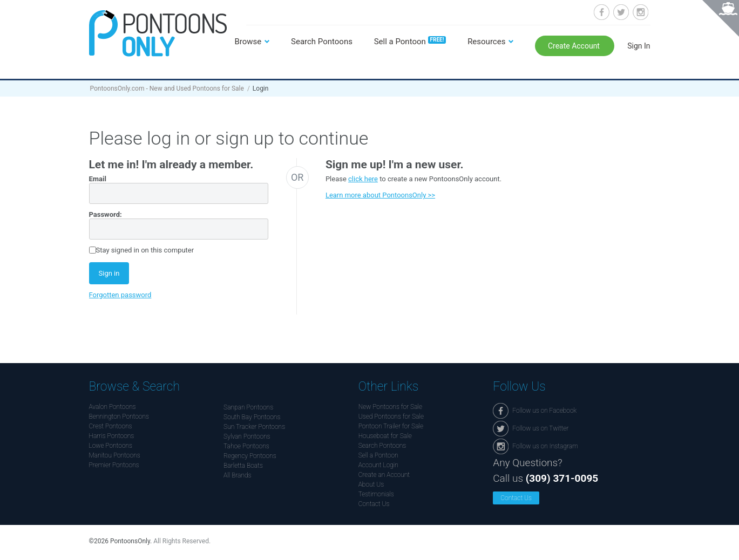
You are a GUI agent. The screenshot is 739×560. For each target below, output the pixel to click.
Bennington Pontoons (119, 416)
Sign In (639, 46)
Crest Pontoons (111, 426)
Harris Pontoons (112, 436)
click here (363, 179)
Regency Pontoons (250, 456)
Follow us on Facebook (602, 12)
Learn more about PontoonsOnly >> (380, 195)
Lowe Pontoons (111, 446)
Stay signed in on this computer (145, 250)
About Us (371, 484)
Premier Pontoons (114, 465)
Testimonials (376, 494)
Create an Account (384, 475)
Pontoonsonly (158, 33)
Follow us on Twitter (621, 12)
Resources (486, 42)
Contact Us (374, 504)
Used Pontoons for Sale (391, 416)
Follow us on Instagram (640, 12)
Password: (106, 214)
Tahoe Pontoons (246, 446)
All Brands (237, 475)
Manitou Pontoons (115, 455)
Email (98, 179)
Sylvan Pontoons (247, 436)
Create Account (575, 46)
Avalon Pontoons (113, 407)
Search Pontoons (322, 42)
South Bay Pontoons (252, 417)
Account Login (378, 465)
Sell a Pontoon (410, 42)
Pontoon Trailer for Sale (391, 426)
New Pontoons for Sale (390, 407)
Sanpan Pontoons (248, 407)
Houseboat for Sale (385, 436)
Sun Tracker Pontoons (254, 427)
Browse (248, 42)
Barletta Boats (243, 466)
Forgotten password (120, 295)
